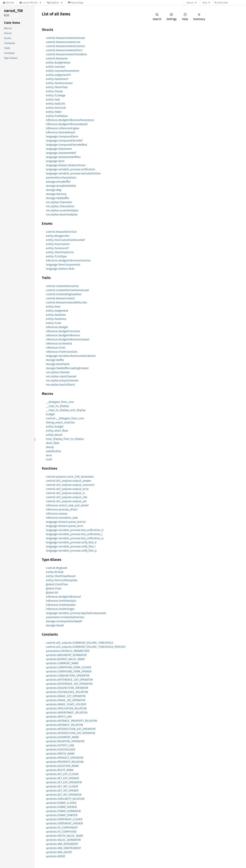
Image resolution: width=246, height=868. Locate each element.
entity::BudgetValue (58, 63)
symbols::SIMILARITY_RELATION (65, 799)
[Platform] (55, 3)
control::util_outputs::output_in (65, 493)
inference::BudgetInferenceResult (67, 124)
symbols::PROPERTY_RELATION (65, 762)
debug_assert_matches (60, 422)
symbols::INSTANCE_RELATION (64, 725)
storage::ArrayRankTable (61, 186)
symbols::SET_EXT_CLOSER (62, 774)
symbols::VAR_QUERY (59, 852)
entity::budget (55, 427)
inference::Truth (56, 348)
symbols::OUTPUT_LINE (60, 745)
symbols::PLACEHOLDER (61, 749)
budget (50, 414)
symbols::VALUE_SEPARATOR (63, 840)
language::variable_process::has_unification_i (74, 534)
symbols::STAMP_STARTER (62, 815)
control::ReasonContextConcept (66, 38)
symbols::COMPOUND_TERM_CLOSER (69, 667)
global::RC (52, 593)
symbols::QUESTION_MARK (62, 766)
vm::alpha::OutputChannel (62, 381)
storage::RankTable (58, 364)
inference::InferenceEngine (63, 128)
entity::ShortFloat (57, 87)
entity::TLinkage (56, 95)
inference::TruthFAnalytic (61, 601)
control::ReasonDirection (61, 232)
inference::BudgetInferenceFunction (68, 261)
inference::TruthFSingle (60, 609)
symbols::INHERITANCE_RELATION (67, 713)
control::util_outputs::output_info (67, 497)
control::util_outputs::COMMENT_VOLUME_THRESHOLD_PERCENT (86, 647)
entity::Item (53, 307)
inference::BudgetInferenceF (64, 597)
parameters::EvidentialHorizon (65, 617)
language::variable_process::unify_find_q (71, 551)
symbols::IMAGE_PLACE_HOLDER (66, 704)
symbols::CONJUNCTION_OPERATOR (68, 676)
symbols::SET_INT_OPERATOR (64, 795)
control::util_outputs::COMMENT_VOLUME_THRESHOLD (80, 643)
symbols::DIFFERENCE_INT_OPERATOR (69, 684)
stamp (50, 447)
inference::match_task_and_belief (67, 505)
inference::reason (57, 514)
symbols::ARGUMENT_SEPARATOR (66, 655)
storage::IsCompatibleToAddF (64, 621)
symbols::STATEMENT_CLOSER (64, 819)
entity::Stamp (54, 91)
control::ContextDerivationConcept (67, 290)
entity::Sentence (56, 319)
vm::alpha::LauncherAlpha (62, 210)
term (49, 455)
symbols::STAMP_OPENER (61, 807)
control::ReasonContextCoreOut (65, 46)
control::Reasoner (57, 58)
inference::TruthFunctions (62, 352)
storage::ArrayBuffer (58, 182)
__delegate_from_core (60, 402)
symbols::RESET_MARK (60, 770)
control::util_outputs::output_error (67, 489)
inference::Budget (57, 327)
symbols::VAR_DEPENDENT (62, 844)
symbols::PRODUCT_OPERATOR (65, 758)
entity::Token (54, 112)
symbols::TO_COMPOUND (61, 832)
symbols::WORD (56, 856)
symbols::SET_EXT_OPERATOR (64, 782)
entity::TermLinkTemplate (62, 580)
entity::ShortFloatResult (61, 576)
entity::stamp (54, 435)
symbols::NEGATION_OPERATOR (65, 741)
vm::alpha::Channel (58, 372)
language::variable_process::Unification (70, 169)
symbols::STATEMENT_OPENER (64, 823)
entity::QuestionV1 (57, 79)
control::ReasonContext (60, 298)
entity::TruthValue (57, 116)
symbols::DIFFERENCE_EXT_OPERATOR (69, 680)
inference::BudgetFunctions (63, 331)
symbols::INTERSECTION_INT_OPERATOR (71, 733)
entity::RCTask (55, 572)
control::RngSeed (57, 568)
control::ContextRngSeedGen (64, 294)
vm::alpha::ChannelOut (60, 206)
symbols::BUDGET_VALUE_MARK (65, 659)
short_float (53, 443)
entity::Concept (55, 67)
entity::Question (56, 315)
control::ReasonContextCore (63, 42)
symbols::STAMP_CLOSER (61, 803)
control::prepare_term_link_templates (70, 477)
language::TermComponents (63, 265)
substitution (53, 451)
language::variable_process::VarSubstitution (73, 173)
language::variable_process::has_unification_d (75, 530)
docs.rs (190, 3)
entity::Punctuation (58, 244)
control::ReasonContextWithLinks (66, 302)
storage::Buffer (55, 360)
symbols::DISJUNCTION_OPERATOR (67, 688)
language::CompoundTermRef (64, 141)
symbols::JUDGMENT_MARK (62, 737)
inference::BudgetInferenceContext (68, 339)
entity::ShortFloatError (60, 252)
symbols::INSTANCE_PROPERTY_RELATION (71, 721)
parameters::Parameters (61, 178)
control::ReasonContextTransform (67, 54)
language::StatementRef (61, 153)
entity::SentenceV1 (57, 248)
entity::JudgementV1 (58, 75)
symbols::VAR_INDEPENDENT (63, 848)
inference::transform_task (62, 518)
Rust (205, 3)
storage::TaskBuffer (58, 198)
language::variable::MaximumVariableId (71, 356)
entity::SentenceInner (59, 83)
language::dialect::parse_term (65, 526)
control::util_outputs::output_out (66, 501)
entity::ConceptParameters (63, 71)
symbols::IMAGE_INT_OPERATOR (66, 700)
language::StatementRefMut (63, 157)
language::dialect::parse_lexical (66, 522)
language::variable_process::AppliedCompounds (76, 613)
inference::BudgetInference (63, 335)
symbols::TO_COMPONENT (62, 828)
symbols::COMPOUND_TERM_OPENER (69, 671)
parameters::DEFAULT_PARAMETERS (68, 651)
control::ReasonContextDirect (64, 50)
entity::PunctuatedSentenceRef (65, 240)
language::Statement (59, 149)
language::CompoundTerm (62, 136)
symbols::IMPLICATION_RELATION (66, 708)
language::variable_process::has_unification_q (75, 538)
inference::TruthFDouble (61, 605)
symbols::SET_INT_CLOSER (62, 786)
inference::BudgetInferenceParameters (70, 120)
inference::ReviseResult (61, 132)
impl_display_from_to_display (65, 439)
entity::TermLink (56, 108)
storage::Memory (56, 194)
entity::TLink (53, 323)
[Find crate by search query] (232, 3)
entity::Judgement (57, 311)
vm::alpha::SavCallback (60, 385)
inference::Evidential (59, 344)
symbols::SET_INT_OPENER (62, 791)
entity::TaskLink (55, 104)
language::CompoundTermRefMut (67, 145)
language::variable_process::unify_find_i (71, 547)
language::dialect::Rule (60, 269)
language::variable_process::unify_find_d (71, 542)
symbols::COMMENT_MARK (62, 663)
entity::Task (53, 100)
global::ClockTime (57, 584)
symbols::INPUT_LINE (59, 717)
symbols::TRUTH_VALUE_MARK (64, 836)
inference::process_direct (62, 510)
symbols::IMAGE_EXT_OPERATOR (66, 696)
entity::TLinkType (56, 256)
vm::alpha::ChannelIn (59, 202)
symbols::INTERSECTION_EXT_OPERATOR (71, 729)
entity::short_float (57, 431)
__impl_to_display (57, 406)
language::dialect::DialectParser (66, 165)
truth (49, 459)
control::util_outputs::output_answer (69, 481)
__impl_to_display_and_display (66, 410)
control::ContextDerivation (62, 286)
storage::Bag (54, 190)
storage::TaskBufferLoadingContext (67, 368)
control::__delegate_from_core (65, 418)
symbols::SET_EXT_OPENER (62, 778)
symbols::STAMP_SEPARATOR (63, 811)
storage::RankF (55, 625)
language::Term (55, 161)
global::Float (54, 588)
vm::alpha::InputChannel (61, 376)
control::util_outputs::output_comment (70, 485)
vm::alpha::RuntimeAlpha (62, 215)
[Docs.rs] (8, 3)
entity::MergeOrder (58, 236)
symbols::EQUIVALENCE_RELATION (67, 692)
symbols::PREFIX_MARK (60, 754)
